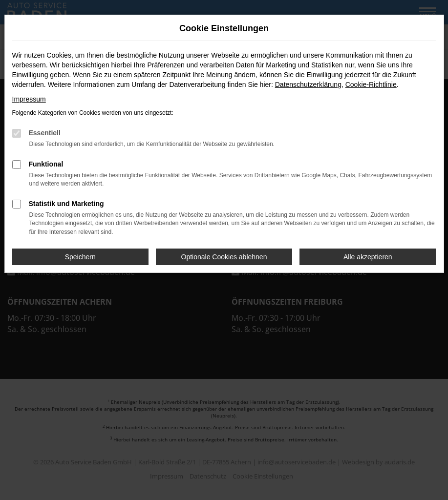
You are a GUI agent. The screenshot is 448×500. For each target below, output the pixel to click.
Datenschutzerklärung (308, 84)
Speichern (80, 257)
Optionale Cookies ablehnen (224, 257)
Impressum (29, 99)
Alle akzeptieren (368, 257)
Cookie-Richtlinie (371, 84)
